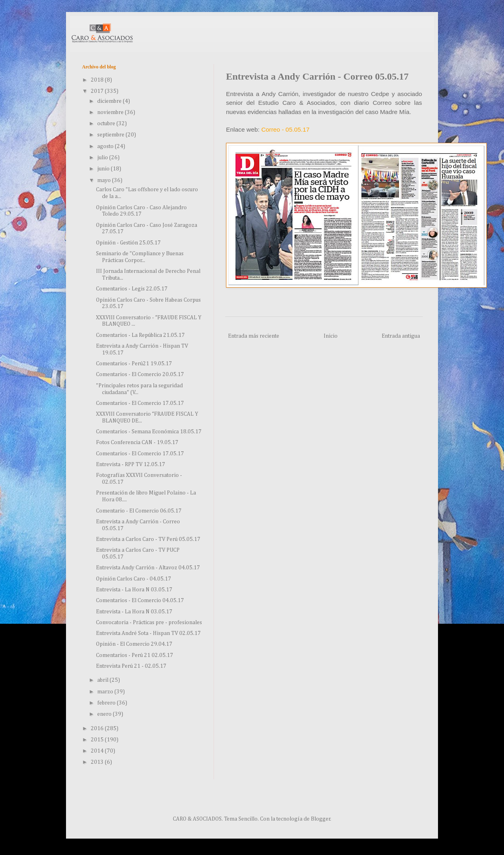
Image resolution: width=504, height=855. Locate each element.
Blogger (321, 819)
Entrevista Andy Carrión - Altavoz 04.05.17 (148, 568)
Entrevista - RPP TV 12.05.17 (131, 465)
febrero (107, 703)
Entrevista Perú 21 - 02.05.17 (131, 666)
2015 (98, 740)
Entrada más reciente (254, 336)
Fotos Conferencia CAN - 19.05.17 (137, 443)
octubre (107, 124)
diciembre (110, 101)
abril (103, 680)
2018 (98, 80)
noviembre (111, 112)
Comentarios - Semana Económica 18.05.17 (149, 432)
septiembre (111, 135)
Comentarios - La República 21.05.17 (140, 335)
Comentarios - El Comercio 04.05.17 (140, 601)
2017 (98, 91)
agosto (106, 146)
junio (104, 169)
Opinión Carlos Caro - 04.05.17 (134, 579)
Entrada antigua (401, 336)
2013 (98, 762)
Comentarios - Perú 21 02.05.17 (135, 655)
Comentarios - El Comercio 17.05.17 (140, 403)
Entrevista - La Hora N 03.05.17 (134, 590)
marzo (106, 692)
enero (105, 714)
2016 (98, 729)
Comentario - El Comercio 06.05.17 (139, 511)
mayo (105, 180)
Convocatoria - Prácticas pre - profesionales (149, 623)
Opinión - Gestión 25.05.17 (128, 243)
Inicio (331, 336)
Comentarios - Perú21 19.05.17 (134, 364)
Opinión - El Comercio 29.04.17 (134, 644)
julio (103, 158)
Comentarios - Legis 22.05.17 (132, 289)
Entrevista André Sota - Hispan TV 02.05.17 (148, 633)
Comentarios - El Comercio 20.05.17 (140, 374)
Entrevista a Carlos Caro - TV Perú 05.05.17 (148, 539)
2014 (98, 751)
